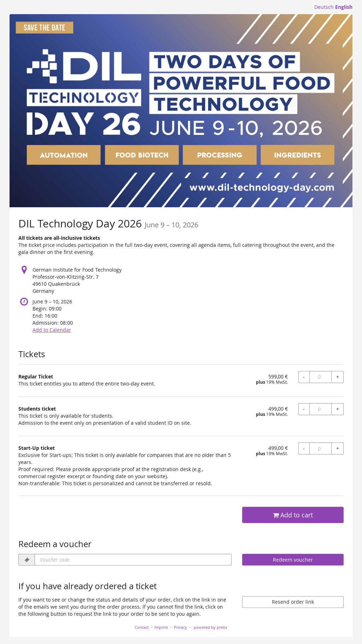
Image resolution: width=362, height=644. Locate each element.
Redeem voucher (293, 560)
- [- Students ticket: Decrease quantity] (304, 409)
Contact (142, 627)
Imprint (161, 627)
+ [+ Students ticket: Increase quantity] (338, 409)
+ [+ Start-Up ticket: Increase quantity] (338, 448)
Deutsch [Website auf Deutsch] (324, 7)
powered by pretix (211, 627)
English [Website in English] (344, 7)
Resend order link (293, 602)
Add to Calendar (52, 330)
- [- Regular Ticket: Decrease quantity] (304, 377)
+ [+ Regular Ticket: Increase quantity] (338, 377)
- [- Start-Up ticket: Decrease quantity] (304, 448)
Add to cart (293, 515)
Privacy (180, 627)
